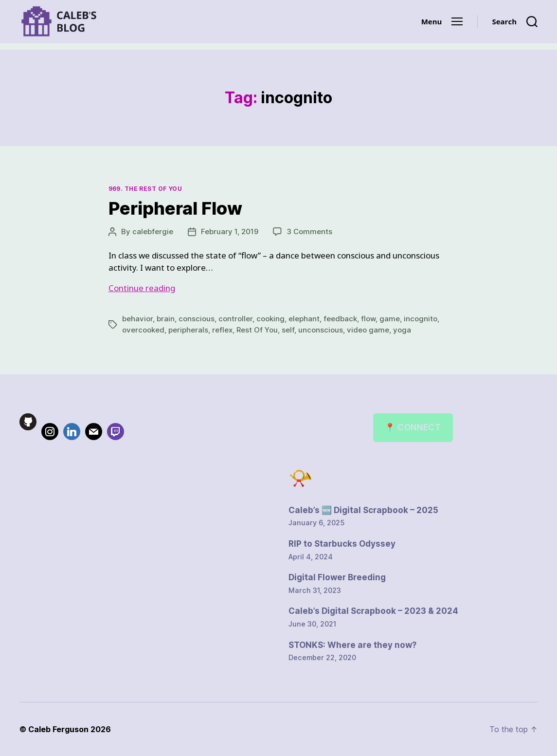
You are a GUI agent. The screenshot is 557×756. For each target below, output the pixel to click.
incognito (421, 319)
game (390, 319)
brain (166, 319)
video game (368, 330)
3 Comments (309, 231)
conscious (197, 319)
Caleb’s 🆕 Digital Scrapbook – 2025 (363, 510)
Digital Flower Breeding (337, 577)
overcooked (143, 330)
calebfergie (153, 231)
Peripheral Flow (175, 208)
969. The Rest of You (145, 189)
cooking (270, 319)
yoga (402, 330)
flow (368, 319)
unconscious (321, 330)
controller (235, 319)
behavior (137, 319)
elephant (304, 319)
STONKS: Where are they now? (352, 645)
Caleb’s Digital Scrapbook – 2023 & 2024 (373, 611)
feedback (340, 319)
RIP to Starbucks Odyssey (342, 544)
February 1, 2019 (230, 231)
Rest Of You (257, 330)
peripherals (188, 330)
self (288, 330)
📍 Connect (413, 427)
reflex (222, 330)
